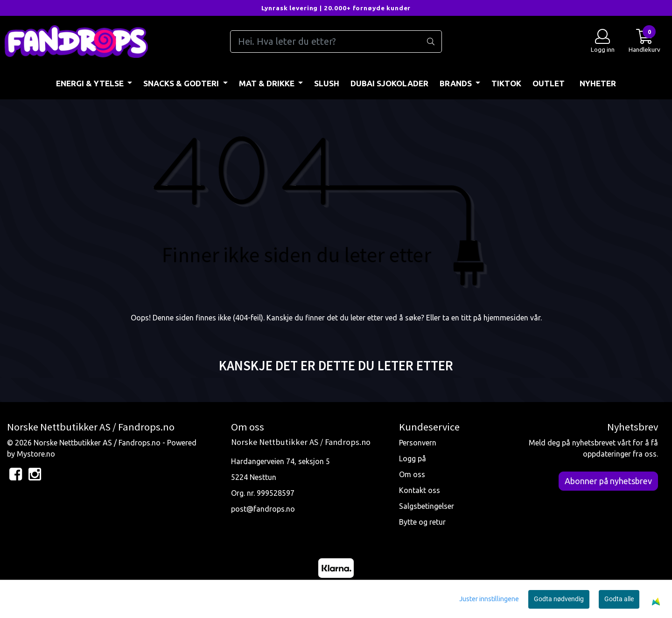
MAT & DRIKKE (268, 83)
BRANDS (457, 83)
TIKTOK (506, 83)
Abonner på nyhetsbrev (608, 481)
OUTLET (549, 83)
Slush (327, 83)
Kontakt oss (420, 490)
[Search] (336, 42)
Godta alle (619, 599)
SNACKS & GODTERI (182, 83)
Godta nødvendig (559, 599)
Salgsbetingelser (427, 506)
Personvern (418, 443)
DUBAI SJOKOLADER (389, 83)
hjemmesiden (506, 318)
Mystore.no (36, 454)
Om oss (412, 474)
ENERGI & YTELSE (91, 83)
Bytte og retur (422, 522)
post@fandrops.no (263, 509)
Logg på (413, 458)
